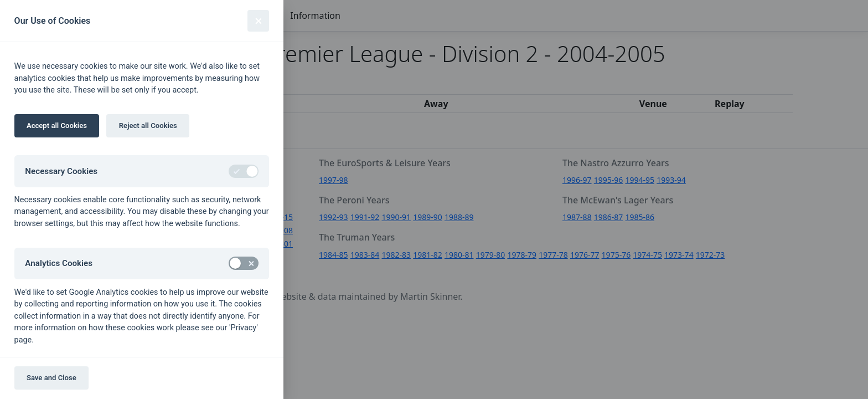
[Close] (258, 21)
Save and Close (51, 378)
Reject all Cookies (148, 126)
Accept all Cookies (57, 126)
